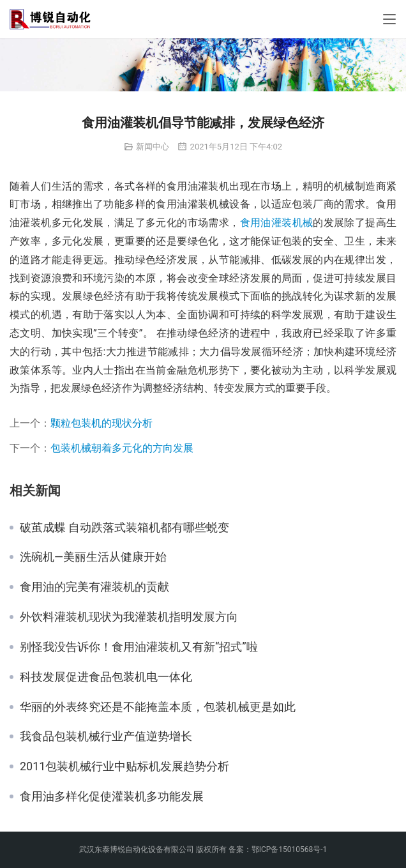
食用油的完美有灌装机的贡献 (94, 587)
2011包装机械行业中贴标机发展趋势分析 (124, 766)
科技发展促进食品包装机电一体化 (106, 677)
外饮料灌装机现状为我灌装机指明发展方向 (129, 617)
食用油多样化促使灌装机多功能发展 (112, 796)
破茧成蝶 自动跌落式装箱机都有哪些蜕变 (124, 528)
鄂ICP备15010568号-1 (289, 849)
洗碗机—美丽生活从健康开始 (93, 557)
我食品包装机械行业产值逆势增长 (106, 736)
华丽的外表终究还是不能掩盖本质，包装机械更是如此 (158, 707)
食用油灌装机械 (277, 223)
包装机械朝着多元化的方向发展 (122, 448)
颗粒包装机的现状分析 (101, 423)
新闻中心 (153, 147)
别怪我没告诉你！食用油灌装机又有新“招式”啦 (139, 647)
